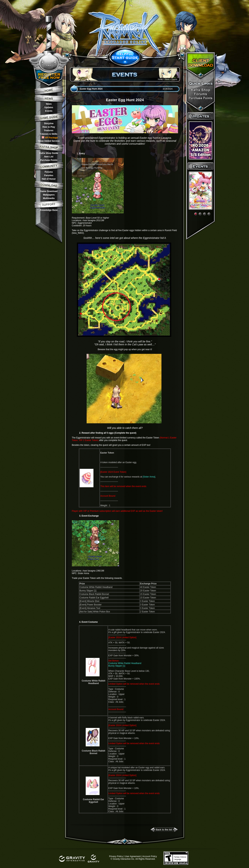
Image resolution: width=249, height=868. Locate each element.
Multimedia (49, 198)
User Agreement (133, 856)
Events (49, 111)
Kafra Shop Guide (49, 153)
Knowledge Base (49, 210)
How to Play (49, 127)
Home (160, 79)
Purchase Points (49, 160)
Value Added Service (49, 141)
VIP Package (50, 138)
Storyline (49, 123)
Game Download (49, 191)
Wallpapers (49, 195)
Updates (49, 107)
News (49, 104)
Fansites (49, 175)
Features (49, 130)
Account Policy (150, 856)
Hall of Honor (49, 179)
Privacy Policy (116, 856)
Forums (49, 172)
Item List (49, 157)
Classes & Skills (49, 134)
